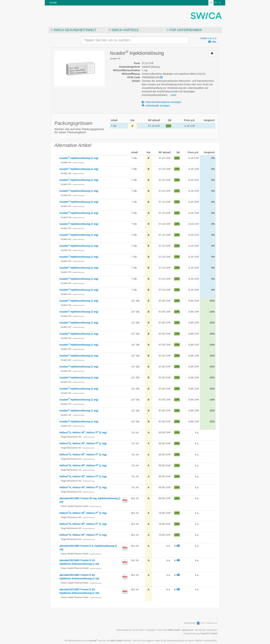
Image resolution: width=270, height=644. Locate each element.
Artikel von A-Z (208, 38)
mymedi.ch (187, 630)
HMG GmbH (174, 630)
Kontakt (53, 3)
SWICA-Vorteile (125, 30)
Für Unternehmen (186, 30)
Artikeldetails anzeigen (156, 106)
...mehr (173, 95)
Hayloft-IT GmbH (209, 634)
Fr (216, 3)
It (220, 3)
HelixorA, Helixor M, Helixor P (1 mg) (83, 432)
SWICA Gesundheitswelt (75, 30)
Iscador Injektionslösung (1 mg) (79, 158)
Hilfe (212, 42)
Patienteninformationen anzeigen (162, 102)
